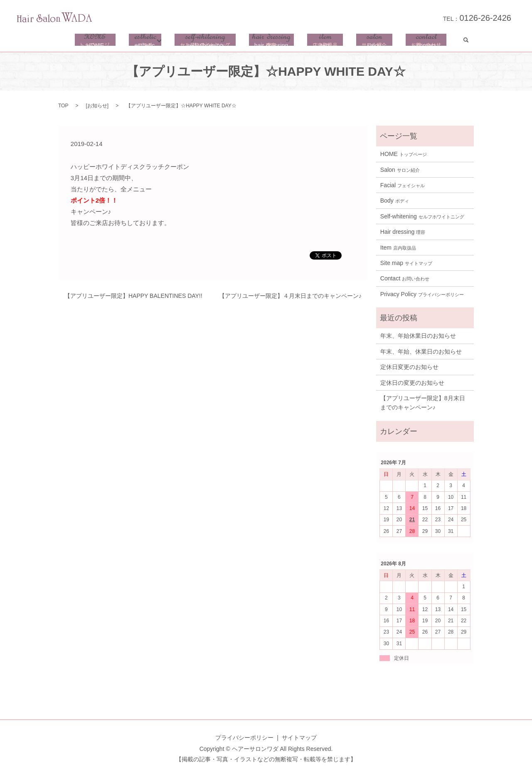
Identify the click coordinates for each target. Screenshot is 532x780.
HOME (101, 42)
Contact (405, 282)
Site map (406, 266)
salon (372, 42)
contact (420, 42)
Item (398, 251)
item (328, 42)
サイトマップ (299, 741)
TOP (63, 109)
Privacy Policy (422, 297)
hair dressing (276, 42)
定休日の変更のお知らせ (412, 386)
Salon (400, 173)
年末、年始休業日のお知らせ (418, 339)
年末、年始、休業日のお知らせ (421, 355)
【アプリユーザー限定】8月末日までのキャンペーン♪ (423, 406)
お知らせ (97, 109)
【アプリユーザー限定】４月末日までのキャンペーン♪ (290, 299)
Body (395, 204)
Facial (403, 188)
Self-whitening (422, 220)
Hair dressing (403, 235)
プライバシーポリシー (244, 741)
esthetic (152, 42)
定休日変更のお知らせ (409, 370)
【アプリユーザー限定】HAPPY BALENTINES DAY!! (133, 299)
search (458, 42)
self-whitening (212, 42)
